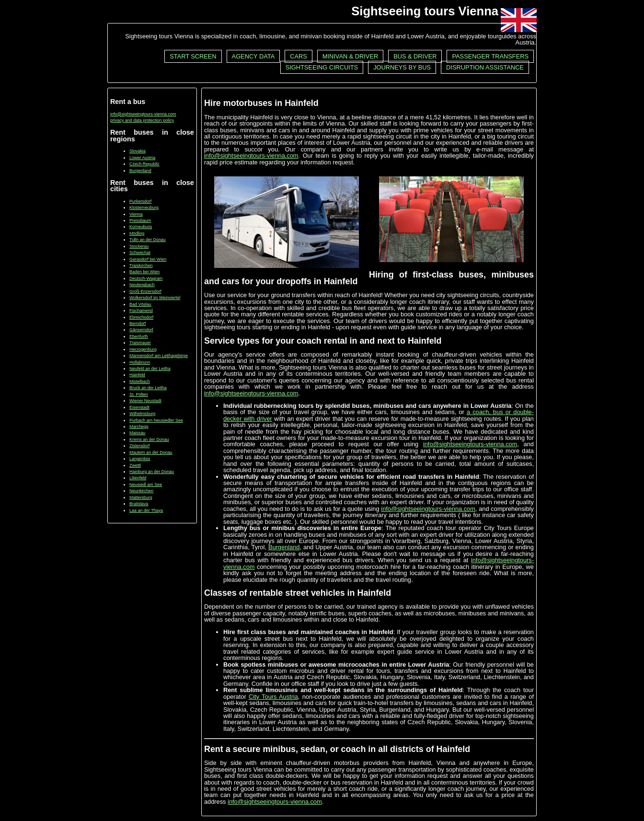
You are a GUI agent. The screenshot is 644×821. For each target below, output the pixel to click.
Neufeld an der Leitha (150, 369)
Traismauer (140, 343)
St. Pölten (139, 394)
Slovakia (138, 151)
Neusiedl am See (146, 485)
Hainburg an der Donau (152, 472)
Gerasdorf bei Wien (148, 259)
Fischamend (141, 311)
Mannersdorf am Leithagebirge (159, 356)
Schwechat (140, 253)
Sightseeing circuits (322, 67)
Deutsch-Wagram (146, 278)
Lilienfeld (138, 478)
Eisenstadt (139, 407)
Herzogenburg (143, 349)
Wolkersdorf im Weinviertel (155, 298)
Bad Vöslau (140, 304)
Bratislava (139, 504)
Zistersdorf (139, 446)
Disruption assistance (485, 67)
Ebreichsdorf (141, 317)
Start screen (193, 56)
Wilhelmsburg (142, 414)
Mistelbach (140, 382)
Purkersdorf (140, 201)
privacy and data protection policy (142, 120)
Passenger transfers (490, 56)
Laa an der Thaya (146, 510)
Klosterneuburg (144, 208)
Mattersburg (141, 497)
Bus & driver (415, 56)
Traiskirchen (141, 266)
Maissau (137, 433)
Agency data (253, 56)
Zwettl (135, 465)
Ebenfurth (139, 336)
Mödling (137, 233)
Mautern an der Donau (151, 452)
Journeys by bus (402, 67)
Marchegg (139, 427)
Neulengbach (142, 285)
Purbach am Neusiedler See (156, 420)
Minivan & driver (350, 56)
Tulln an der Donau (148, 240)
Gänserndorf (141, 330)
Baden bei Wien (144, 272)
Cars (299, 56)
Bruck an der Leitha (148, 388)
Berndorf (138, 324)
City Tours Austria (273, 697)
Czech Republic (144, 164)
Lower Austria (142, 158)
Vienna (136, 214)
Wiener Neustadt (145, 401)
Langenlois (140, 459)
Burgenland (140, 171)
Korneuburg (141, 227)
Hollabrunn (140, 362)
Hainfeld (137, 375)
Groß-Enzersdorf (145, 291)
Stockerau (139, 246)
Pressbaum (140, 220)
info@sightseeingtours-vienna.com (143, 114)
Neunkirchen (141, 491)
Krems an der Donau (149, 439)
